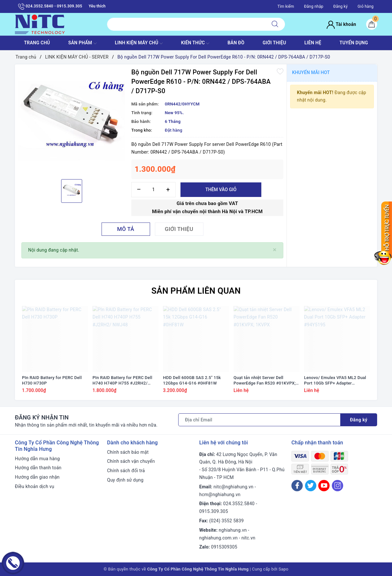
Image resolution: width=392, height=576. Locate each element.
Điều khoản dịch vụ (35, 486)
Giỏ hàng (366, 6)
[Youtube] (324, 486)
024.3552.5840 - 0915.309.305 (50, 6)
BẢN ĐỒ (236, 43)
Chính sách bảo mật (128, 452)
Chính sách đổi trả (126, 471)
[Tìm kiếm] (275, 24)
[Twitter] (311, 486)
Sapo (283, 569)
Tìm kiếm (286, 6)
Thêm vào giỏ (221, 190)
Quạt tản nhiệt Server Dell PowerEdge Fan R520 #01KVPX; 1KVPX (265, 381)
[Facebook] (297, 486)
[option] (71, 121)
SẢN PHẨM (82, 43)
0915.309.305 (214, 511)
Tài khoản (341, 24)
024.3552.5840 (239, 504)
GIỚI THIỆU (274, 43)
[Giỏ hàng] (372, 24)
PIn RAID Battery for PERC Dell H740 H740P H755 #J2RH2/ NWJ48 (122, 381)
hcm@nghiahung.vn (220, 494)
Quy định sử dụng (125, 480)
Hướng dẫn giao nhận (37, 477)
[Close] (275, 250)
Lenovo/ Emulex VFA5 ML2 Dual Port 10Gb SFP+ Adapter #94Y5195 (335, 381)
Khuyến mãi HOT (311, 72)
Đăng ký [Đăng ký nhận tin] (359, 420)
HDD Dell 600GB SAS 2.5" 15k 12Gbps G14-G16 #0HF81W (192, 380)
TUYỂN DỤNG (354, 43)
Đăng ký (340, 6)
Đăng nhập (314, 6)
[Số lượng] (153, 190)
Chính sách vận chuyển (131, 461)
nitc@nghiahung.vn (233, 487)
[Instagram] (338, 486)
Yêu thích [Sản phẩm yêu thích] (97, 6)
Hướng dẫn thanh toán (38, 468)
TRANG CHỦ (37, 43)
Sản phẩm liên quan (196, 291)
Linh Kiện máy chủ (139, 43)
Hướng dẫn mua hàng (37, 459)
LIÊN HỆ (313, 43)
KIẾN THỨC (195, 43)
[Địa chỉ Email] (259, 420)
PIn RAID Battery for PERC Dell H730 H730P (52, 380)
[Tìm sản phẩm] (186, 24)
